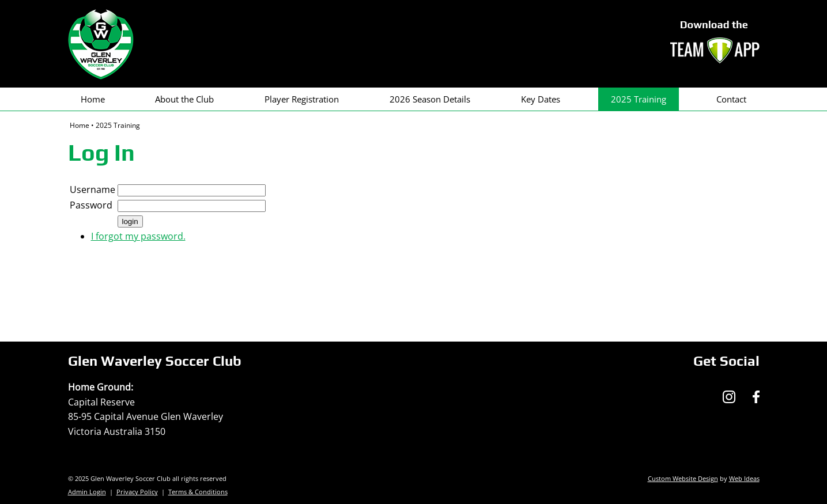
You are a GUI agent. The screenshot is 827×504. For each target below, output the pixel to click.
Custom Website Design (683, 478)
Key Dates (541, 99)
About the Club (184, 99)
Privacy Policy (137, 492)
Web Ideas (744, 478)
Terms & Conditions (198, 492)
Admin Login (87, 492)
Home (93, 99)
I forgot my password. (138, 236)
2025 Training (639, 99)
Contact (731, 99)
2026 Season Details (430, 99)
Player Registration (302, 99)
